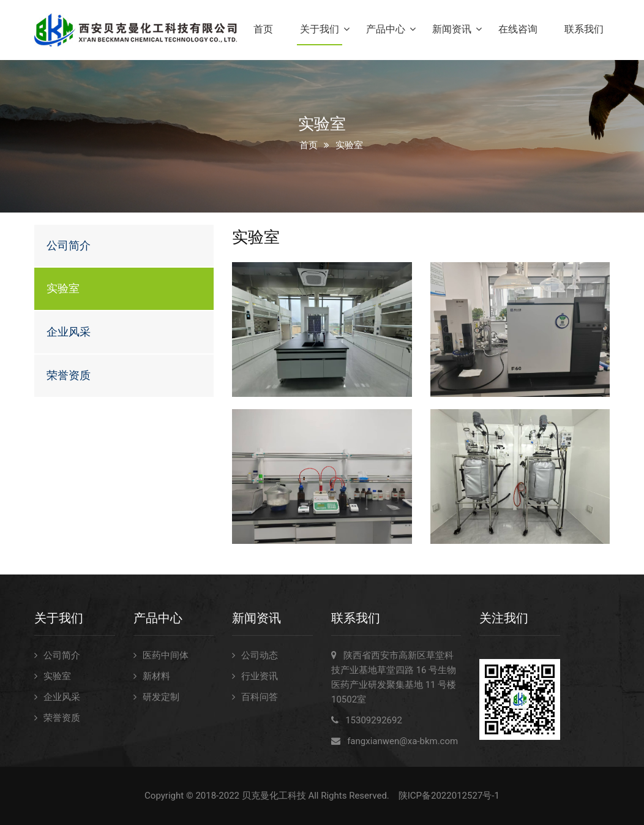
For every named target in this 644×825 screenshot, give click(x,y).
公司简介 (69, 245)
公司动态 (260, 655)
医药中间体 (166, 655)
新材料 (156, 676)
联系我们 (584, 29)
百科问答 (260, 697)
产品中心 (386, 29)
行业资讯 (260, 676)
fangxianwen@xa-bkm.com (402, 741)
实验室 (63, 288)
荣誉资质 (69, 375)
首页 (263, 29)
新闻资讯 (452, 29)
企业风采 (69, 332)
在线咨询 (518, 29)
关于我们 (320, 29)
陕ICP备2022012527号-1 (449, 796)
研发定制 (161, 697)
